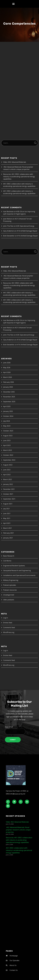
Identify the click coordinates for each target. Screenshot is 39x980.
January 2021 (8, 538)
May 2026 (7, 368)
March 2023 (7, 450)
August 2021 (8, 504)
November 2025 (9, 397)
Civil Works (7, 561)
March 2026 (7, 377)
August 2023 (8, 436)
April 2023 (7, 445)
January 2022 (8, 484)
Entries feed (8, 623)
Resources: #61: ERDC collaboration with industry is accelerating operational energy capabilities (19, 177)
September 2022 (9, 460)
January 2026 (8, 387)
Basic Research (9, 556)
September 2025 (9, 402)
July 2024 (6, 421)
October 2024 (8, 416)
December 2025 (9, 392)
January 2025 (8, 411)
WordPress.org (9, 632)
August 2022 (8, 465)
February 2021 (8, 533)
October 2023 (8, 431)
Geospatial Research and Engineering (17, 570)
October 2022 (8, 455)
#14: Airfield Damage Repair (27, 231)
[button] (13, 4)
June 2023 (7, 440)
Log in (5, 618)
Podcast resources (10, 590)
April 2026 (7, 372)
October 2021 (8, 494)
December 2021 (9, 489)
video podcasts (9, 600)
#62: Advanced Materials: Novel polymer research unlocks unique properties (18, 830)
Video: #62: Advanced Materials (15, 162)
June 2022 (7, 470)
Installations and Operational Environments (19, 575)
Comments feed (9, 627)
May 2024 (7, 426)
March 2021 (7, 528)
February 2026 (8, 382)
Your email (20, 730)
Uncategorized (9, 595)
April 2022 (7, 475)
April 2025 (7, 406)
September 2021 (9, 499)
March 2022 (7, 479)
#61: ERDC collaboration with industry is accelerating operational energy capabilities (19, 850)
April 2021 (7, 523)
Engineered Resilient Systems (14, 566)
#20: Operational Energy (25, 226)
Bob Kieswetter (9, 236)
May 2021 (7, 518)
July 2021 (6, 509)
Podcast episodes (10, 585)
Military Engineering (11, 580)
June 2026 (7, 363)
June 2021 (7, 513)
